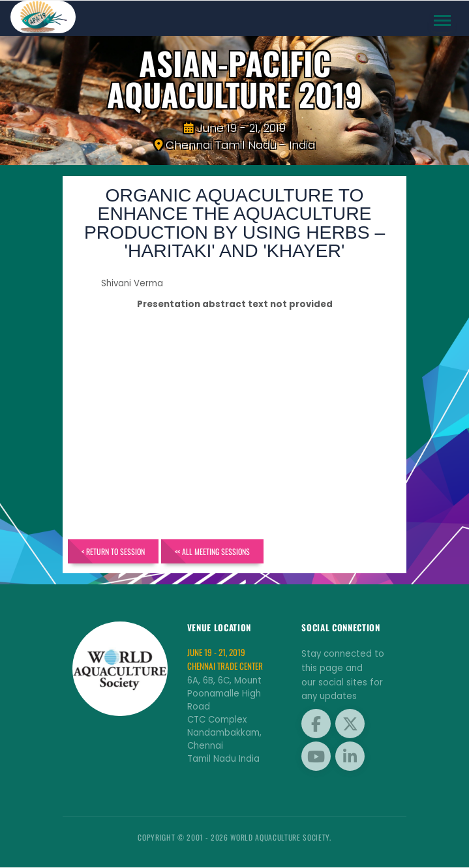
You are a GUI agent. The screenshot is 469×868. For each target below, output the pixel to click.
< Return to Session (114, 551)
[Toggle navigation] (443, 21)
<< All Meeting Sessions (214, 551)
